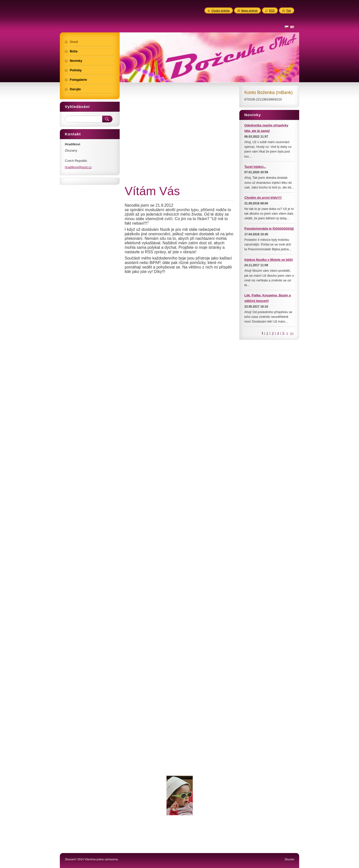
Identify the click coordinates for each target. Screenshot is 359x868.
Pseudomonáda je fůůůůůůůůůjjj (269, 228)
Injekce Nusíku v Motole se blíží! (269, 260)
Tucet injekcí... (255, 167)
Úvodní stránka (221, 10)
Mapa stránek (249, 10)
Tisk (288, 10)
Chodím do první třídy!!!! (263, 198)
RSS (272, 10)
